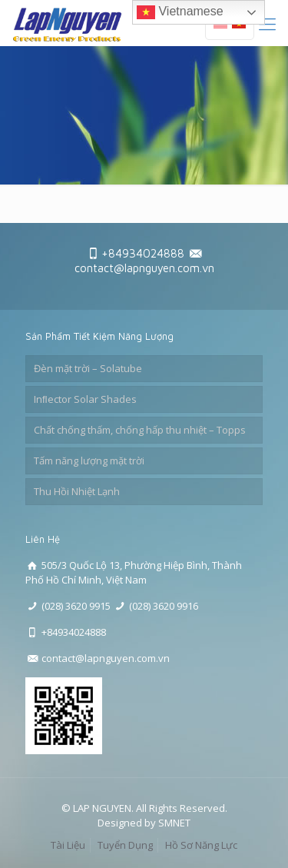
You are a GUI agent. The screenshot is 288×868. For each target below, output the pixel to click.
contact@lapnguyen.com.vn (144, 268)
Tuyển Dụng (125, 845)
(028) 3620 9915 (76, 606)
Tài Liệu (68, 845)
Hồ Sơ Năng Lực (201, 845)
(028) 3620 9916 (164, 606)
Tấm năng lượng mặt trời (89, 461)
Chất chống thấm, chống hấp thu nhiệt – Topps (140, 430)
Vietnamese (180, 12)
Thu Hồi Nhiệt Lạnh (77, 491)
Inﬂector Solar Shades (85, 399)
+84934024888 (143, 253)
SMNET (174, 823)
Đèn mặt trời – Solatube (88, 368)
